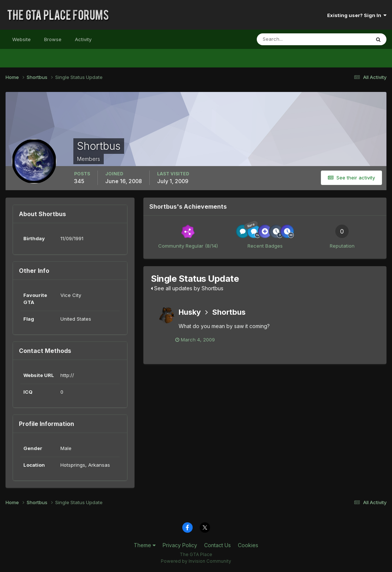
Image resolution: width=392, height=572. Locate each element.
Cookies (248, 545)
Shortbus (229, 312)
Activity (83, 39)
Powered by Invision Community (196, 561)
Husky (190, 312)
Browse (53, 39)
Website (21, 39)
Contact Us (217, 545)
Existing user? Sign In (357, 15)
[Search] (289, 39)
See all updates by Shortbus (187, 288)
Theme (145, 545)
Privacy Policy (180, 545)
